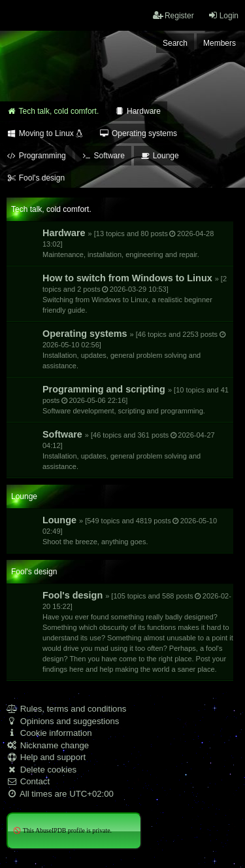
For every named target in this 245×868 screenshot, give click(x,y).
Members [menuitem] (220, 43)
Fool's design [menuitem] (36, 178)
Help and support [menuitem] (46, 757)
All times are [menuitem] (60, 794)
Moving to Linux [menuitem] (45, 133)
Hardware (128, 243)
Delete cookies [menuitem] (41, 770)
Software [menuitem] (103, 156)
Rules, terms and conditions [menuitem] (66, 709)
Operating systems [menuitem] (138, 133)
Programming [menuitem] (36, 156)
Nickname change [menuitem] (48, 745)
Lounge (130, 530)
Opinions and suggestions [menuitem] (63, 721)
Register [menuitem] (173, 15)
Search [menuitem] (175, 43)
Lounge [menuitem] (160, 156)
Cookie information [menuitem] (49, 733)
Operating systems (135, 349)
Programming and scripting (136, 399)
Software (129, 450)
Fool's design (138, 632)
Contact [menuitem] (28, 781)
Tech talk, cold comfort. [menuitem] (53, 111)
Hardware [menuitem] (138, 111)
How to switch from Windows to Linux (135, 293)
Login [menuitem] (223, 15)
